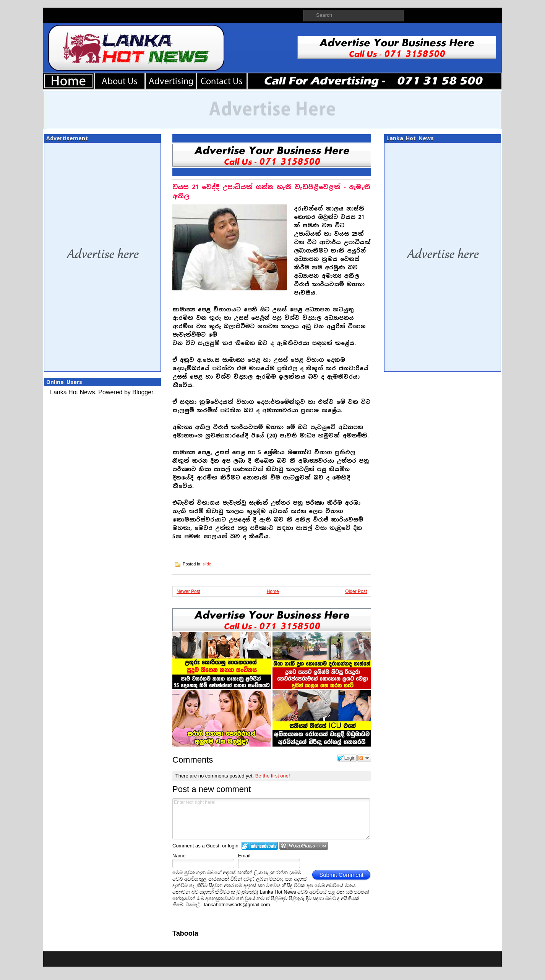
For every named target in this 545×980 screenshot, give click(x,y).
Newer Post (188, 591)
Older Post (356, 591)
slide (207, 564)
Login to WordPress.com (304, 846)
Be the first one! (273, 776)
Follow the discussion (364, 758)
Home (273, 591)
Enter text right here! (271, 819)
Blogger (143, 392)
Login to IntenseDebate (260, 846)
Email (244, 856)
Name (179, 856)
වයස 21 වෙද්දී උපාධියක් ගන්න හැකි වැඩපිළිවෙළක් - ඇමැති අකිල (271, 192)
